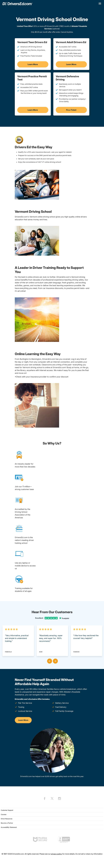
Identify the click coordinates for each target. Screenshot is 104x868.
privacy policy (57, 854)
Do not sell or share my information (89, 854)
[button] (49, 661)
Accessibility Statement (9, 827)
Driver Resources (7, 819)
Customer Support (7, 810)
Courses (4, 814)
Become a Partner (7, 823)
